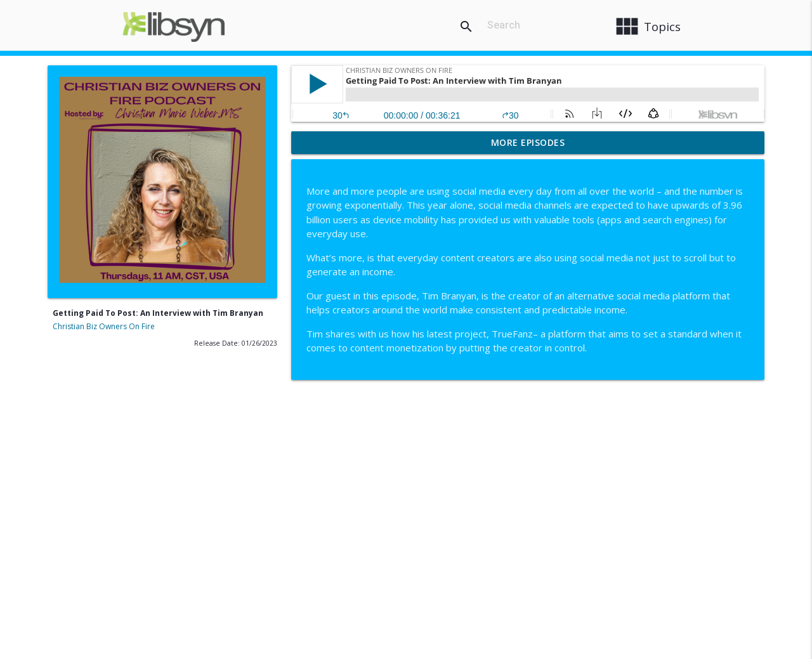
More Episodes (528, 142)
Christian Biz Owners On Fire (104, 326)
